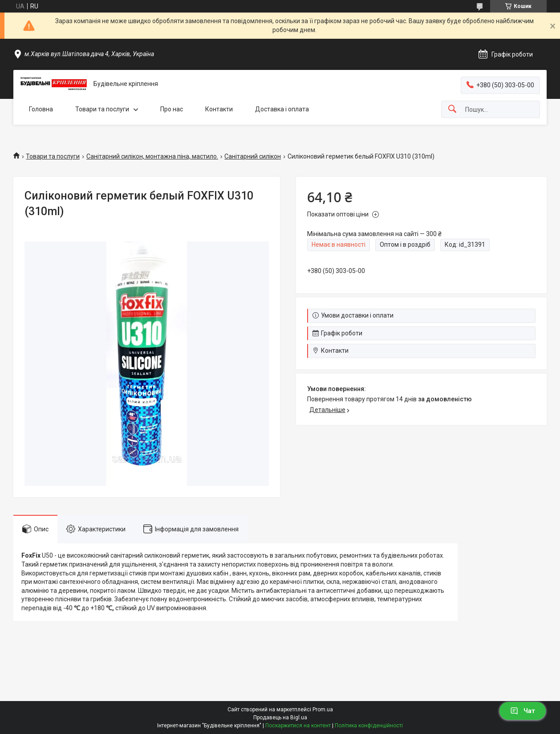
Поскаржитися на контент (298, 726)
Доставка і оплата (282, 109)
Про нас (172, 109)
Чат (523, 711)
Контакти (219, 109)
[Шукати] (452, 109)
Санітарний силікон (253, 156)
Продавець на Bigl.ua (280, 718)
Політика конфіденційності (369, 726)
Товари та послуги (102, 109)
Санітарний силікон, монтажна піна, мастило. (152, 156)
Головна (41, 109)
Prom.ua (323, 710)
